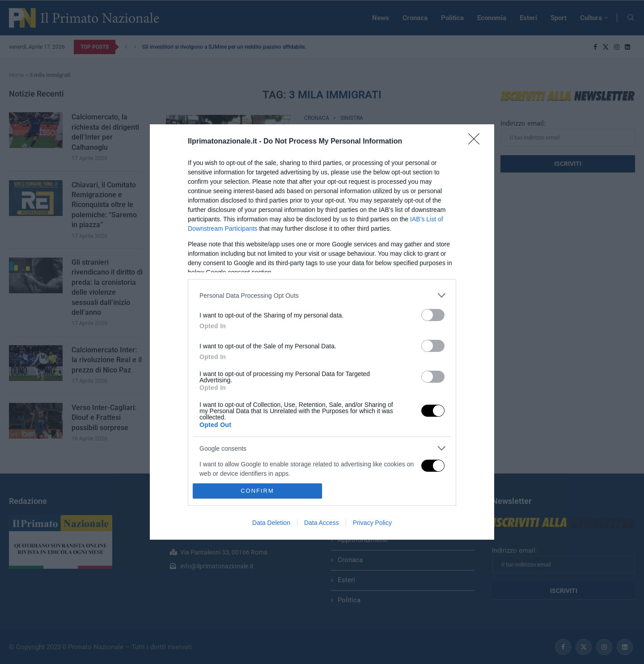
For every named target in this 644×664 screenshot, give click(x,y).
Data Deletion (271, 523)
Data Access (322, 523)
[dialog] (322, 332)
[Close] (477, 142)
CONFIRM (257, 490)
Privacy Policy (372, 523)
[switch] (433, 315)
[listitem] (322, 295)
